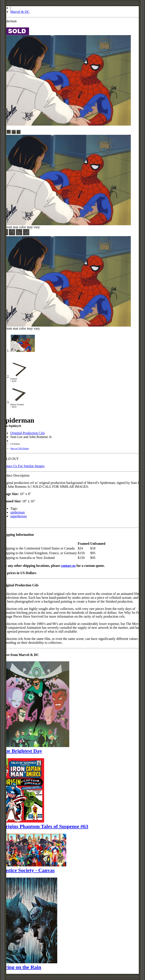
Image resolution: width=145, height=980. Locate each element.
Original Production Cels (28, 433)
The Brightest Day (22, 751)
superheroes (19, 516)
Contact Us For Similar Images (23, 466)
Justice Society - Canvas (28, 870)
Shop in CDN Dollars (20, 448)
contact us (68, 566)
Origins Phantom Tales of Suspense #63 (45, 826)
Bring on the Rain (21, 967)
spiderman (18, 512)
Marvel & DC (20, 12)
